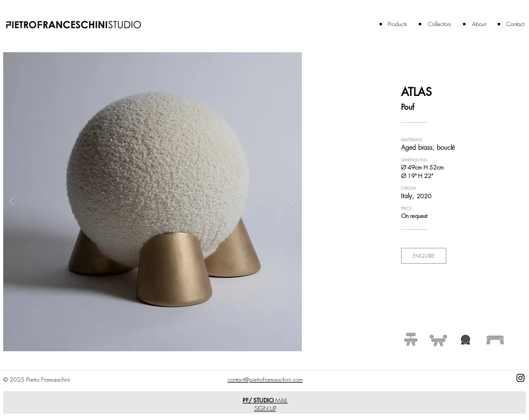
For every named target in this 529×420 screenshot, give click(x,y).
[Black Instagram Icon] (520, 378)
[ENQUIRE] (424, 256)
